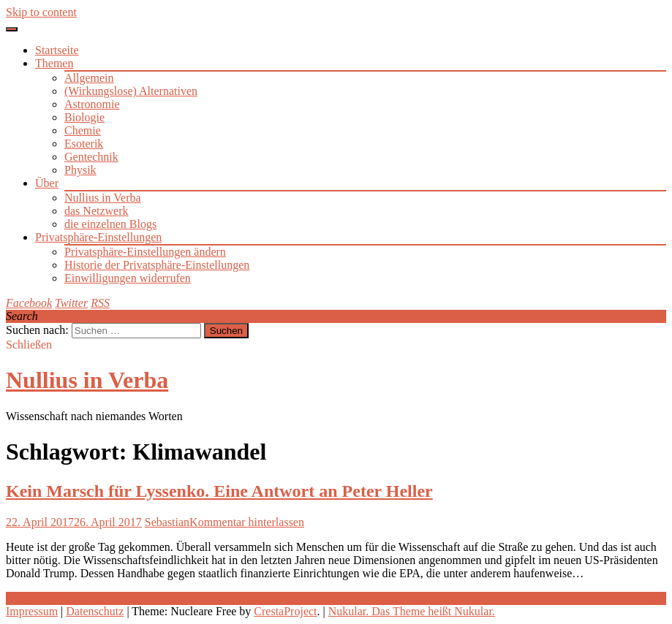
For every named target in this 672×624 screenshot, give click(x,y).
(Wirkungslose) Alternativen (131, 91)
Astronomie (92, 104)
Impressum (32, 611)
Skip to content (41, 12)
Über (47, 183)
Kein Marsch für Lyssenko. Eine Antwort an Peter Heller (219, 491)
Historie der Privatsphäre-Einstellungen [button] (157, 265)
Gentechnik (91, 157)
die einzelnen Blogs (110, 224)
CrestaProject (285, 611)
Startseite (57, 50)
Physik (80, 170)
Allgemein (89, 78)
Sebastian (167, 522)
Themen (54, 63)
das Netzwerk (97, 211)
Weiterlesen (33, 598)
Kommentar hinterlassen (247, 522)
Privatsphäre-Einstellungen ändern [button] (145, 252)
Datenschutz (95, 611)
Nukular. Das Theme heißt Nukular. (412, 611)
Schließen (29, 345)
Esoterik (84, 144)
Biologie (84, 117)
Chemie (83, 130)
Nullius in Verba (103, 198)
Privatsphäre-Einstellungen (98, 237)
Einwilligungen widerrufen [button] (128, 278)
